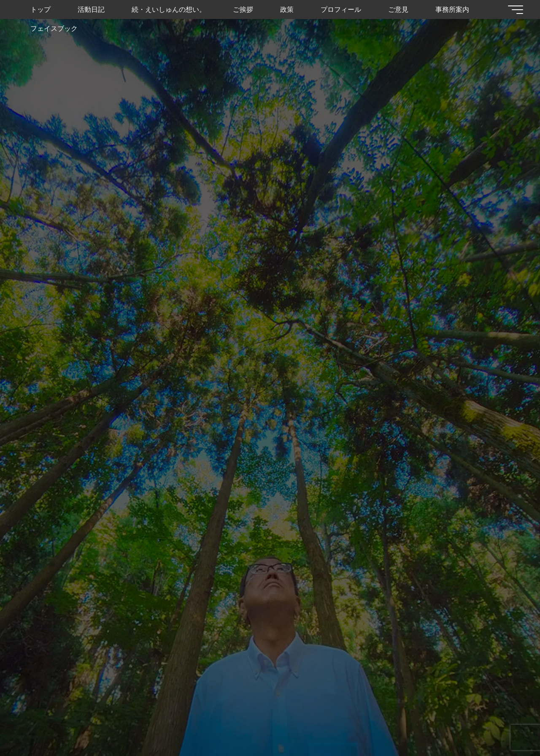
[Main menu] (516, 10)
